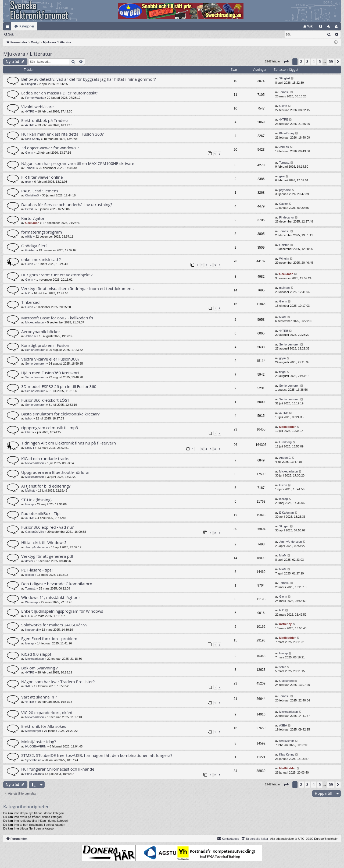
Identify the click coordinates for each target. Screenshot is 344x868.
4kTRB (30, 111)
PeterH (30, 209)
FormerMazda (34, 98)
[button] (286, 62)
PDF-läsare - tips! (37, 570)
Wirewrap (31, 602)
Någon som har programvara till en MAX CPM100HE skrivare (78, 163)
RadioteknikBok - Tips (41, 513)
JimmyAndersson (37, 547)
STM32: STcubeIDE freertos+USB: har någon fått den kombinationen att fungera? (97, 755)
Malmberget (33, 731)
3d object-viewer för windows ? (50, 148)
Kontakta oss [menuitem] (228, 838)
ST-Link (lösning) (36, 500)
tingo (282, 372)
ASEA (283, 725)
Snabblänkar (8, 27)
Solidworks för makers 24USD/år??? (54, 625)
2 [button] (301, 61)
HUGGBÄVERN (36, 746)
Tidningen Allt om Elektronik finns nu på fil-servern (69, 443)
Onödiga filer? (34, 246)
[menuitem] (308, 26)
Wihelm (284, 259)
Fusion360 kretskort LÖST (45, 400)
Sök (39, 34)
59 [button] (331, 61)
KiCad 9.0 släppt (36, 654)
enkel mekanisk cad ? (41, 259)
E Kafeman (286, 513)
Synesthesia (33, 760)
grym (282, 358)
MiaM (283, 317)
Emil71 (30, 448)
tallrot (29, 418)
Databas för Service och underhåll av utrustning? (67, 204)
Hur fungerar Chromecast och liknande (58, 769)
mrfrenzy (285, 624)
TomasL (284, 92)
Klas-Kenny (33, 139)
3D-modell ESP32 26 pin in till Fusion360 (59, 386)
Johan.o (31, 336)
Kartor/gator (33, 218)
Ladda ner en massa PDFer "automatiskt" (60, 93)
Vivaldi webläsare (37, 107)
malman (284, 288)
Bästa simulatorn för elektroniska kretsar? (60, 414)
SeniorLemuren (35, 350)
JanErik (284, 147)
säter (282, 667)
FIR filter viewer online (42, 177)
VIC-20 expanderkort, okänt (47, 712)
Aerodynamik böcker (41, 331)
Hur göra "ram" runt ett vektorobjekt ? (57, 275)
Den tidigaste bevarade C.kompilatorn (57, 584)
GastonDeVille (35, 532)
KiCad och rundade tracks (45, 458)
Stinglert (31, 84)
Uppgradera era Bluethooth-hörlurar (56, 472)
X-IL (28, 686)
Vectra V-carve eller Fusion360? (50, 359)
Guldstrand (286, 681)
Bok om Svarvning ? (40, 668)
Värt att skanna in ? (39, 697)
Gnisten (30, 250)
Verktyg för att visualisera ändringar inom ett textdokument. (78, 288)
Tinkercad (30, 302)
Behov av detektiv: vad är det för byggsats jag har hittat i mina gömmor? (89, 79)
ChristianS (32, 195)
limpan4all (32, 630)
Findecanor (287, 217)
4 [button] (314, 61)
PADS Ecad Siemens (40, 191)
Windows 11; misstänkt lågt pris (51, 597)
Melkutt (30, 491)
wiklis (29, 237)
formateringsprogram (42, 232)
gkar (28, 182)
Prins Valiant (33, 774)
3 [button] (307, 61)
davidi (29, 561)
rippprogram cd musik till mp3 (50, 428)
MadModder (288, 427)
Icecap (30, 504)
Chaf (28, 432)
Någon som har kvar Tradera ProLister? (58, 682)
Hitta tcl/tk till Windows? (44, 542)
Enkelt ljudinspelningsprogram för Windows (62, 611)
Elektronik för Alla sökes (44, 726)
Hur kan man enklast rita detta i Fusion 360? (62, 134)
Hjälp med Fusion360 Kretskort (50, 373)
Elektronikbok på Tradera (45, 120)
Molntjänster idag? (39, 742)
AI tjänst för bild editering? (46, 486)
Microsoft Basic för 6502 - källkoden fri (57, 318)
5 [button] (320, 61)
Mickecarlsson (35, 322)
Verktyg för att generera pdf (47, 556)
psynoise (285, 190)
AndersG (285, 458)
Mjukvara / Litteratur (28, 54)
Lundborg (286, 442)
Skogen (284, 526)
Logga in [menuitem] (330, 27)
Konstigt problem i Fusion (45, 345)
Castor (284, 204)
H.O (28, 293)
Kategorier (27, 26)
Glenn (283, 106)
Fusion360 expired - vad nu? (47, 527)
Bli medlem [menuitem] (338, 27)
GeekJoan (32, 223)
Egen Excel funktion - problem (49, 638)
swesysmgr (287, 741)
